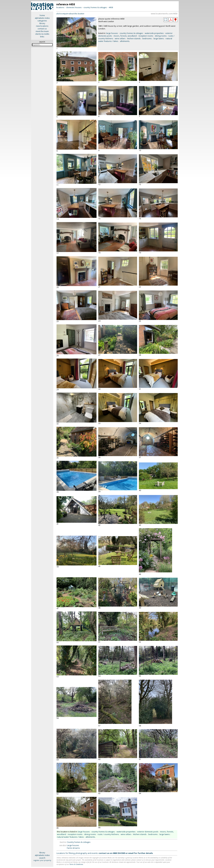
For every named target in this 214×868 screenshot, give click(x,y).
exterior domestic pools (148, 832)
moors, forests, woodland (125, 36)
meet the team (42, 31)
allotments (125, 41)
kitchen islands (134, 38)
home (42, 15)
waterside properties (154, 33)
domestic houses (74, 7)
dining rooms (161, 36)
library (42, 23)
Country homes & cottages (79, 842)
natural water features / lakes (70, 837)
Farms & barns (73, 848)
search (42, 858)
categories (42, 21)
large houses (112, 33)
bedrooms (147, 38)
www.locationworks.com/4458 (164, 14)
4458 (111, 7)
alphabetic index (42, 18)
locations (60, 7)
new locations (42, 26)
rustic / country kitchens (108, 834)
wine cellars (120, 38)
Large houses (73, 845)
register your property (42, 860)
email (131, 853)
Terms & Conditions (76, 864)
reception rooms (146, 36)
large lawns (159, 38)
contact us (42, 29)
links (42, 37)
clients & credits (42, 34)
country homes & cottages (95, 7)
